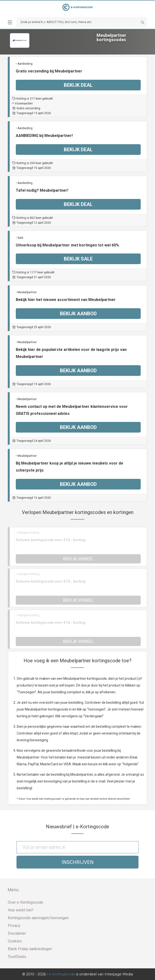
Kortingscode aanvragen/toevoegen (38, 918)
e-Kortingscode (62, 974)
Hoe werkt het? (21, 910)
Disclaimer (17, 933)
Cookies (15, 941)
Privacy (14, 926)
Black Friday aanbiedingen (30, 949)
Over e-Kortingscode (25, 902)
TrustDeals (17, 957)
